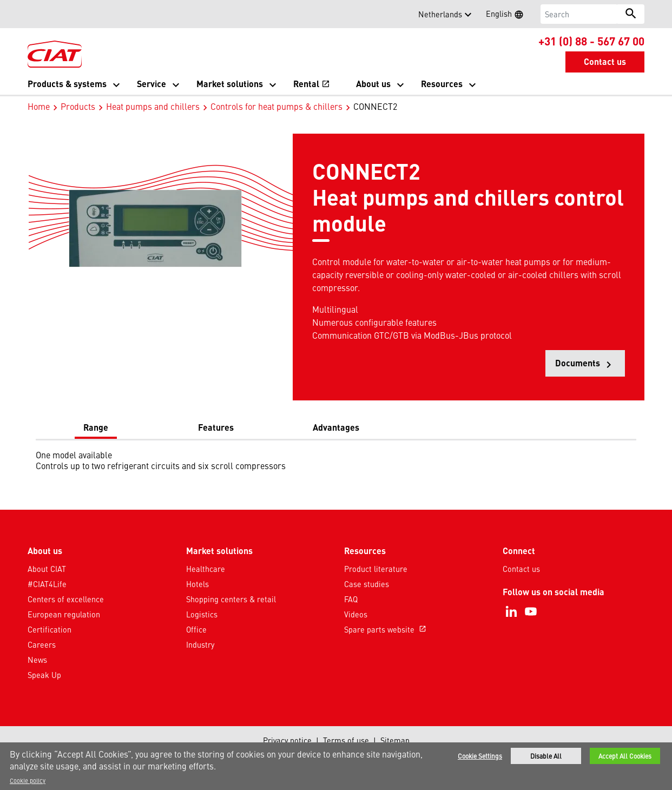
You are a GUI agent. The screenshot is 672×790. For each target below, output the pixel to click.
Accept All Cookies (625, 756)
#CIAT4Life (47, 584)
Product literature (376, 569)
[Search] (579, 14)
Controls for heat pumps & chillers (276, 106)
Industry (200, 644)
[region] (336, 766)
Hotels (197, 584)
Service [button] (151, 84)
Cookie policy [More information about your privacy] (28, 780)
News (37, 660)
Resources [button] (442, 84)
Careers (42, 644)
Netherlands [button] (440, 14)
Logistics (202, 614)
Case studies (367, 584)
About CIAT (47, 569)
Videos (356, 614)
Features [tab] (216, 427)
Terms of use (346, 740)
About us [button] (373, 84)
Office (196, 629)
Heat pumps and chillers (153, 106)
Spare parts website (386, 629)
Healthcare (206, 569)
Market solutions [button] (230, 84)
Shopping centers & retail (231, 599)
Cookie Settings (480, 756)
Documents (590, 367)
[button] (34, 14)
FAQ (351, 599)
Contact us (521, 569)
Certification (50, 629)
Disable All (546, 756)
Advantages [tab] (336, 427)
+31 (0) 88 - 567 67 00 (591, 41)
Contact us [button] (605, 61)
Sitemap (395, 740)
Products (78, 106)
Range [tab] (96, 427)
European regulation (64, 614)
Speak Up (44, 675)
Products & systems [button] (67, 84)
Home (39, 106)
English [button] (508, 15)
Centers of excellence (66, 599)
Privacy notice (287, 740)
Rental (312, 84)
